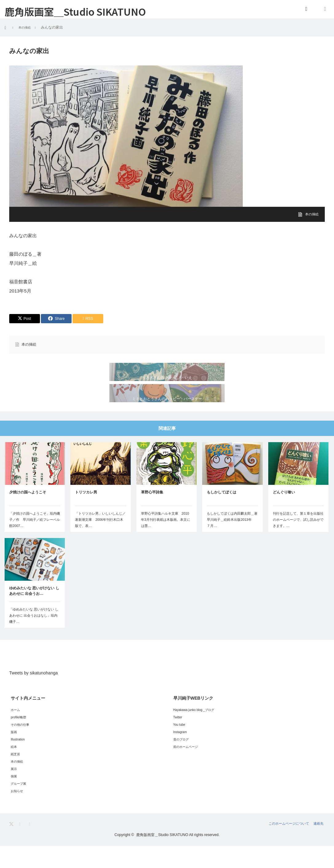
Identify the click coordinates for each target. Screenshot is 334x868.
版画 (14, 754)
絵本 (14, 769)
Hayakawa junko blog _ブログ (194, 732)
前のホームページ (186, 769)
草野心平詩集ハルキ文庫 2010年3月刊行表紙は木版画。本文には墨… (166, 542)
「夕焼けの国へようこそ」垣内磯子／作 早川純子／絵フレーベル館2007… (35, 542)
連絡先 (319, 846)
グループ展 (18, 806)
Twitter (178, 739)
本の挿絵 (311, 214)
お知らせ (17, 813)
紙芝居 (15, 776)
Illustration (18, 762)
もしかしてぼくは (222, 515)
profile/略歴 (18, 739)
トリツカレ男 (86, 515)
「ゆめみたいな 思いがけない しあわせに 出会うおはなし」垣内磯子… (34, 638)
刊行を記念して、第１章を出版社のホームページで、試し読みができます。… (298, 542)
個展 (14, 798)
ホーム (15, 732)
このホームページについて (282, 846)
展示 (14, 791)
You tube (179, 747)
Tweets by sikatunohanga (33, 695)
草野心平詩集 (152, 515)
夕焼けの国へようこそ (28, 515)
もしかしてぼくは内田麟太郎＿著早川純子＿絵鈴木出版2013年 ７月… (232, 542)
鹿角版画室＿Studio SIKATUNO (75, 11)
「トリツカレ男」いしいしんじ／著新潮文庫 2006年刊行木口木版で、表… (100, 542)
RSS (31, 846)
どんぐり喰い (284, 515)
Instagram (180, 754)
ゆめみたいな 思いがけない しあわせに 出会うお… (34, 613)
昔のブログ (181, 762)
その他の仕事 (20, 747)
